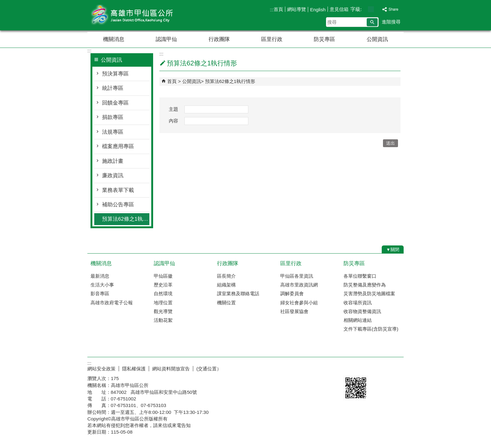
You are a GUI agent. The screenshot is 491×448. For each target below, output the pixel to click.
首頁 (278, 9)
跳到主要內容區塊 (3, 3)
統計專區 (113, 88)
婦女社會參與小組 (299, 303)
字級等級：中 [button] (371, 9)
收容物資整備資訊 (362, 311)
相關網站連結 (358, 320)
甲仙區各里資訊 (297, 276)
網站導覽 (297, 9)
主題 (173, 109)
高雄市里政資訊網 (299, 285)
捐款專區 (113, 117)
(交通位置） (209, 369)
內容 (173, 121)
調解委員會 (292, 294)
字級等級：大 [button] (377, 9)
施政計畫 (113, 161)
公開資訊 (377, 39)
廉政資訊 (113, 175)
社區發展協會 (294, 311)
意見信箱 (339, 9)
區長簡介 (226, 276)
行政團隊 (219, 39)
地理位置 (163, 303)
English (318, 10)
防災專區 (324, 39)
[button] (372, 22)
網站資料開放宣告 (171, 369)
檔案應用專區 (118, 146)
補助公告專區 (118, 205)
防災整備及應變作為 (365, 285)
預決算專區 (115, 74)
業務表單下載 (118, 190)
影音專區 (100, 294)
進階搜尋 (391, 22)
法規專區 (113, 132)
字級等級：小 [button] (364, 9)
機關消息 (114, 39)
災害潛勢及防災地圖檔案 (369, 294)
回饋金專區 (115, 103)
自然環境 (163, 294)
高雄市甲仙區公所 (140, 15)
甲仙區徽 (163, 276)
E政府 (350, 367)
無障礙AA (381, 368)
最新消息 (100, 276)
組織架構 (226, 285)
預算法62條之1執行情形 (126, 219)
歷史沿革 (163, 285)
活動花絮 (163, 320)
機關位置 (226, 303)
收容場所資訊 (358, 303)
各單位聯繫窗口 (360, 276)
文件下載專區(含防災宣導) (371, 329)
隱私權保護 (134, 369)
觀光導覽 (163, 311)
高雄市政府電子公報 (112, 303)
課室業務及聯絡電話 (238, 294)
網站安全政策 (101, 369)
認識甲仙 (166, 39)
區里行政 (272, 39)
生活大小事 (102, 285)
